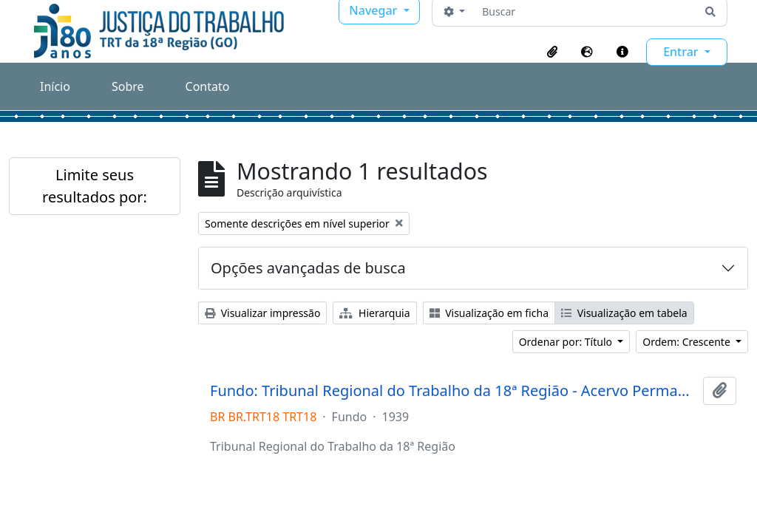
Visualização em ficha (489, 313)
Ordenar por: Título (567, 342)
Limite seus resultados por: (95, 186)
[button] (552, 52)
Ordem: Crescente (688, 342)
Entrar (682, 52)
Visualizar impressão (262, 313)
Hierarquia (374, 313)
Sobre (128, 86)
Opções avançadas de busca (308, 268)
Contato (208, 86)
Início (55, 86)
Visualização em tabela (624, 313)
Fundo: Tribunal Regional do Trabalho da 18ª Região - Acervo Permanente (454, 391)
